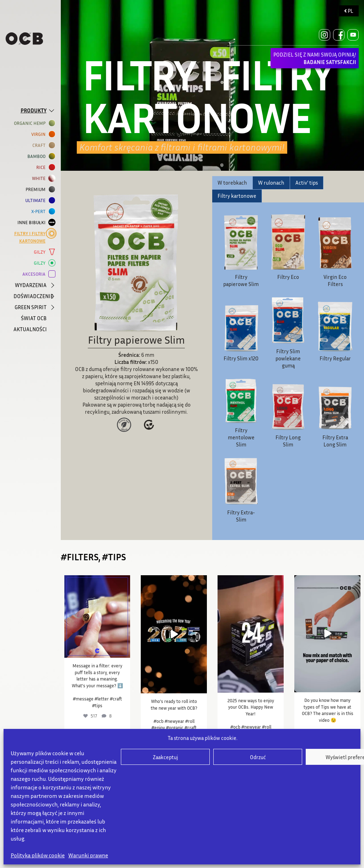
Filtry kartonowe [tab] (237, 196)
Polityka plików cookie (38, 855)
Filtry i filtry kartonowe (31, 237)
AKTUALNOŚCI (30, 329)
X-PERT (40, 211)
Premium (37, 189)
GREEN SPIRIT (31, 307)
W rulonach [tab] (271, 182)
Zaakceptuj (165, 757)
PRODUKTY (34, 110)
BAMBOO (38, 156)
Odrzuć (258, 757)
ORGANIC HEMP (31, 123)
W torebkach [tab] (232, 182)
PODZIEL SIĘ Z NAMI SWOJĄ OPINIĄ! (315, 58)
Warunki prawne (88, 855)
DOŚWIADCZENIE (31, 296)
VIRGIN (40, 134)
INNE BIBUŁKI (33, 223)
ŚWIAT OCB (34, 318)
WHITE (40, 178)
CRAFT (40, 145)
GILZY (41, 252)
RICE (42, 167)
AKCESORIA (35, 274)
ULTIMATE (37, 200)
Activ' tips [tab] (307, 182)
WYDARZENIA (31, 285)
